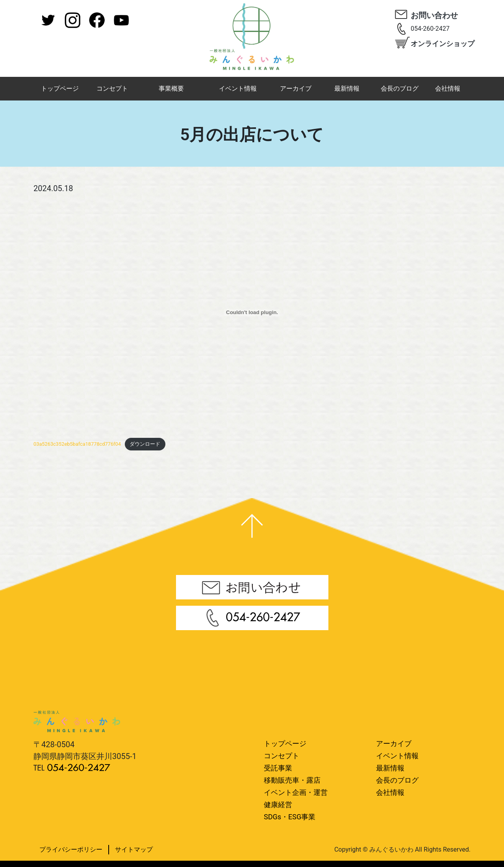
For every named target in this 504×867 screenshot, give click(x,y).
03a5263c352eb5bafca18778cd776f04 (77, 444)
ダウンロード (145, 444)
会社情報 (448, 88)
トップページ (60, 88)
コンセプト (112, 88)
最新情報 (347, 88)
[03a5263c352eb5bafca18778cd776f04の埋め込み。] (252, 313)
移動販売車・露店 (292, 780)
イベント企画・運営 (296, 792)
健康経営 (278, 805)
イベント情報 (238, 88)
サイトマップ (134, 849)
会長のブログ (400, 88)
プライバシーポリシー (71, 849)
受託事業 (278, 768)
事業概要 (171, 88)
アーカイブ (296, 88)
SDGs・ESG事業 (290, 817)
